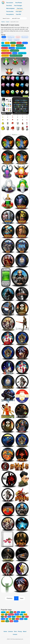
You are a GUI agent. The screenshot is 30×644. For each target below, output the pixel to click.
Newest (18, 37)
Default (4, 37)
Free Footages (18, 6)
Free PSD (18, 14)
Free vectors (10, 3)
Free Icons (20, 8)
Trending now (11, 37)
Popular (10, 40)
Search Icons (6, 18)
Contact (15, 634)
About (25, 631)
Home (3, 22)
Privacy (20, 631)
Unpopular (16, 40)
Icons (8, 22)
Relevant (4, 40)
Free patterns (10, 14)
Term (15, 631)
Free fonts (9, 6)
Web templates (10, 8)
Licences (10, 631)
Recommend (25, 37)
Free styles (19, 11)
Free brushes (10, 11)
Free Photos (19, 3)
